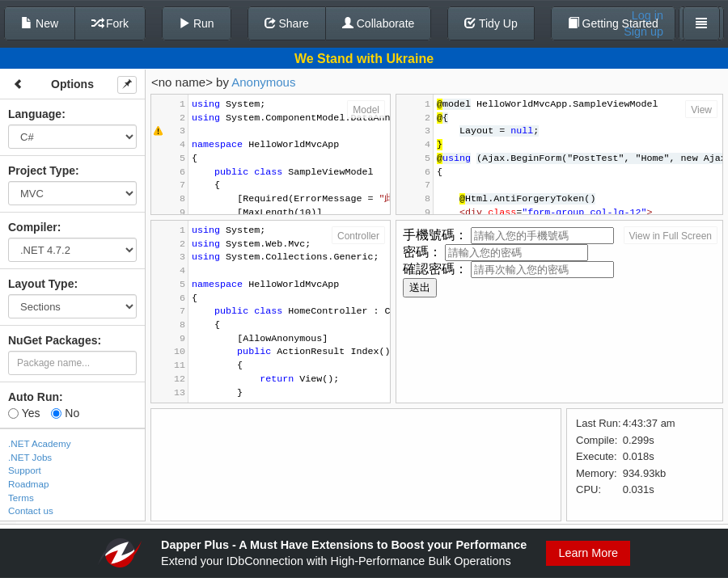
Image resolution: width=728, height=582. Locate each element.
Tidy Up (491, 23)
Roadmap (29, 484)
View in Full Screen (671, 236)
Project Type (42, 171)
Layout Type (41, 284)
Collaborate (379, 23)
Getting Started (613, 23)
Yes (24, 413)
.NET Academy (40, 443)
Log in (648, 15)
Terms (21, 498)
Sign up (643, 32)
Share (287, 23)
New (40, 23)
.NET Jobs (30, 457)
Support (25, 470)
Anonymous (263, 82)
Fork (110, 23)
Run (197, 23)
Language (35, 114)
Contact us (31, 510)
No (65, 413)
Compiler (33, 227)
